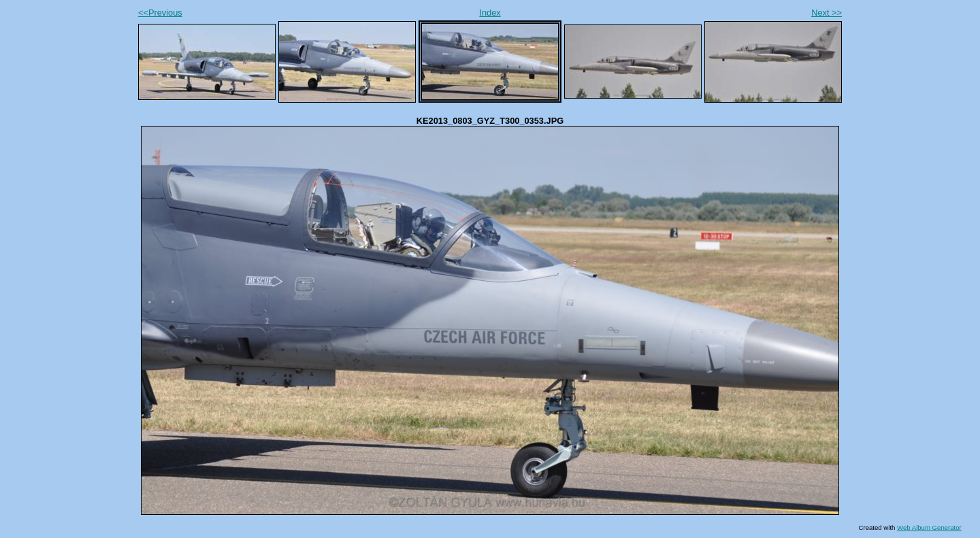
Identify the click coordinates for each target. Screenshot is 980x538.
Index (490, 13)
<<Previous (160, 13)
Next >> (827, 13)
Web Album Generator (929, 527)
